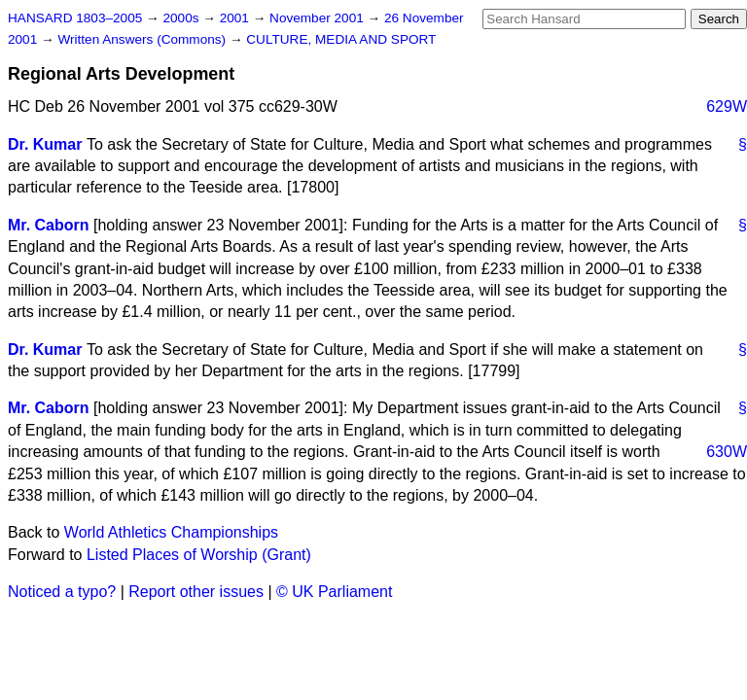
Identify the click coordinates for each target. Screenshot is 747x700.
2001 (236, 18)
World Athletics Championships (171, 532)
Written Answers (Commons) (143, 39)
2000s (182, 18)
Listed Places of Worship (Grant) (199, 555)
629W (727, 106)
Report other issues (196, 592)
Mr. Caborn (49, 225)
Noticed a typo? (62, 592)
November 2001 (319, 18)
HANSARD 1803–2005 (75, 18)
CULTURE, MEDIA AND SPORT (341, 39)
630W (727, 452)
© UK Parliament (334, 592)
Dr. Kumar (45, 144)
